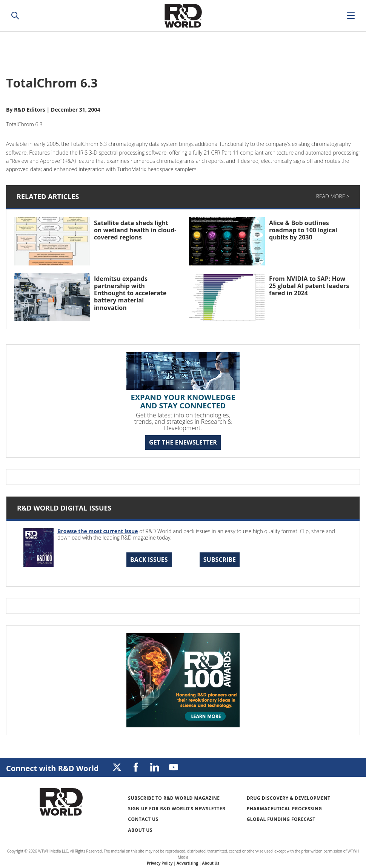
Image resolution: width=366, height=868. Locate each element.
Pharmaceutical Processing (284, 809)
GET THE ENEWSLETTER (183, 442)
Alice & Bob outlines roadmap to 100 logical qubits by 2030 (303, 230)
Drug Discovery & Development (289, 798)
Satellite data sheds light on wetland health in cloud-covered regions (135, 230)
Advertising (187, 863)
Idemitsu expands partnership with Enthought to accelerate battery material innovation (130, 293)
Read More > (333, 196)
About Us (140, 830)
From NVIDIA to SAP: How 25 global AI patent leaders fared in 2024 (309, 286)
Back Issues (149, 560)
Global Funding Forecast (281, 819)
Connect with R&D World (52, 768)
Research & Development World (183, 16)
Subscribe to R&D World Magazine (174, 798)
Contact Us (143, 819)
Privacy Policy (160, 863)
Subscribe (220, 560)
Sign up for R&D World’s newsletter (177, 809)
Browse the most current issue (98, 531)
